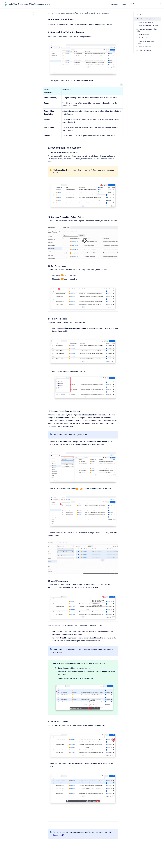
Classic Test (95, 13)
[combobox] (146, 4)
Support (124, 4)
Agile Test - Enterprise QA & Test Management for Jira (30, 4)
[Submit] (134, 4)
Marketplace (115, 4)
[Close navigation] (32, 14)
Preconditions (105, 13)
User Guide (85, 13)
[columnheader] (52, 91)
